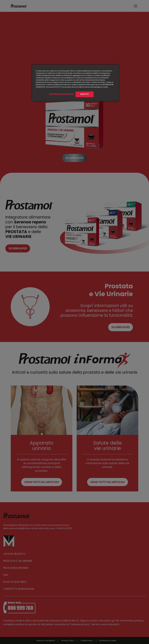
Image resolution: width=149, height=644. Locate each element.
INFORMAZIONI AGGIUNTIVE (62, 94)
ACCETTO (85, 94)
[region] (75, 83)
